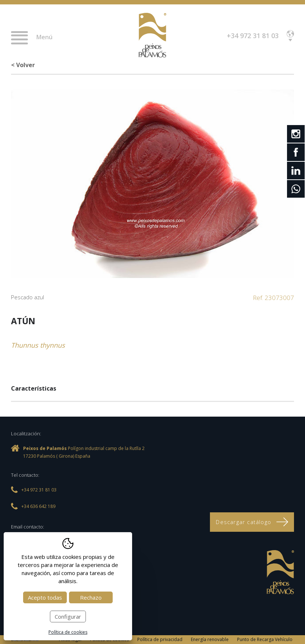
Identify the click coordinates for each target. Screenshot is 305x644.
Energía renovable (210, 639)
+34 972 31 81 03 (253, 36)
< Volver (23, 65)
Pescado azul (28, 297)
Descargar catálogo (252, 522)
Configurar (68, 616)
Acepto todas (45, 597)
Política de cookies (68, 632)
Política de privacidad (160, 639)
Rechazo (91, 597)
